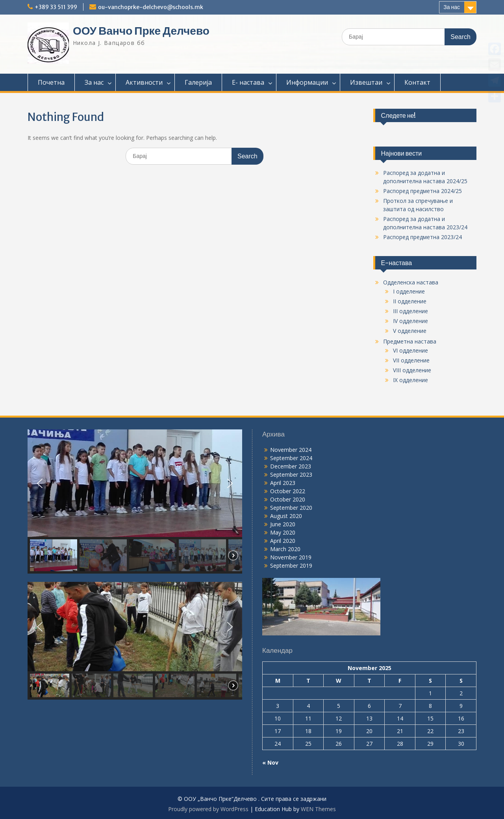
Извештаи (366, 82)
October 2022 (288, 491)
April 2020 (283, 541)
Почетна (51, 82)
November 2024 (291, 450)
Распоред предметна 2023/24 (422, 237)
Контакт (417, 82)
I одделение (409, 291)
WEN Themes (318, 809)
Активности (144, 82)
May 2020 (283, 532)
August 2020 (286, 516)
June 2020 (283, 524)
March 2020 (285, 549)
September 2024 (291, 458)
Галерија (198, 82)
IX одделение (410, 380)
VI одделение (410, 350)
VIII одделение (412, 370)
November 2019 (291, 557)
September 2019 (291, 565)
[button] (40, 483)
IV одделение (410, 321)
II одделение (410, 301)
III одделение (410, 311)
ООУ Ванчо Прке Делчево (141, 31)
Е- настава (248, 82)
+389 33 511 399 (56, 7)
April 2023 (283, 483)
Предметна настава (410, 341)
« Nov (270, 762)
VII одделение (411, 360)
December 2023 (291, 466)
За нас (452, 7)
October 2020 (288, 499)
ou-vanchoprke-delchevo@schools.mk (151, 7)
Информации (307, 82)
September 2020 (291, 508)
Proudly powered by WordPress (208, 809)
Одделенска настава (411, 282)
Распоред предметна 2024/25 (422, 191)
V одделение (410, 331)
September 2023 (291, 474)
